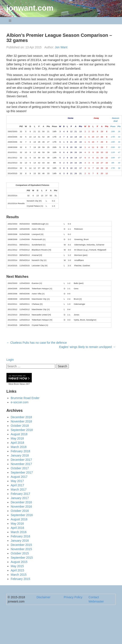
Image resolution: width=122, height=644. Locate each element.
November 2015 (21, 549)
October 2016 (20, 511)
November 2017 (21, 464)
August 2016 (19, 519)
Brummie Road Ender (25, 398)
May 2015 (17, 566)
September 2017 (22, 472)
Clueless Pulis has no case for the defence (37, 343)
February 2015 (20, 579)
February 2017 (20, 494)
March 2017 (19, 489)
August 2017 (19, 477)
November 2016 (21, 507)
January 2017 (20, 498)
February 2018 (20, 451)
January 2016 (20, 541)
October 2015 (20, 553)
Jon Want (61, 47)
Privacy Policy (73, 597)
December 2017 (21, 460)
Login (10, 360)
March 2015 (19, 575)
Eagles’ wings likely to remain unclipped (87, 347)
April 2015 (17, 570)
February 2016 (20, 536)
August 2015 (19, 562)
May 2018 (17, 438)
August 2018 (19, 434)
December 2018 (21, 417)
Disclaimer (43, 597)
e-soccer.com (20, 402)
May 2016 (17, 524)
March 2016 (19, 532)
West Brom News (17, 384)
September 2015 (22, 558)
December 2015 (21, 545)
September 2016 (22, 515)
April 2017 (17, 485)
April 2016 (17, 528)
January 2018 (20, 455)
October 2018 (20, 426)
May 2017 (17, 481)
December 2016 (21, 502)
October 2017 (20, 468)
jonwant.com (30, 8)
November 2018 (21, 421)
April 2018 (17, 443)
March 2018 (19, 447)
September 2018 (22, 430)
